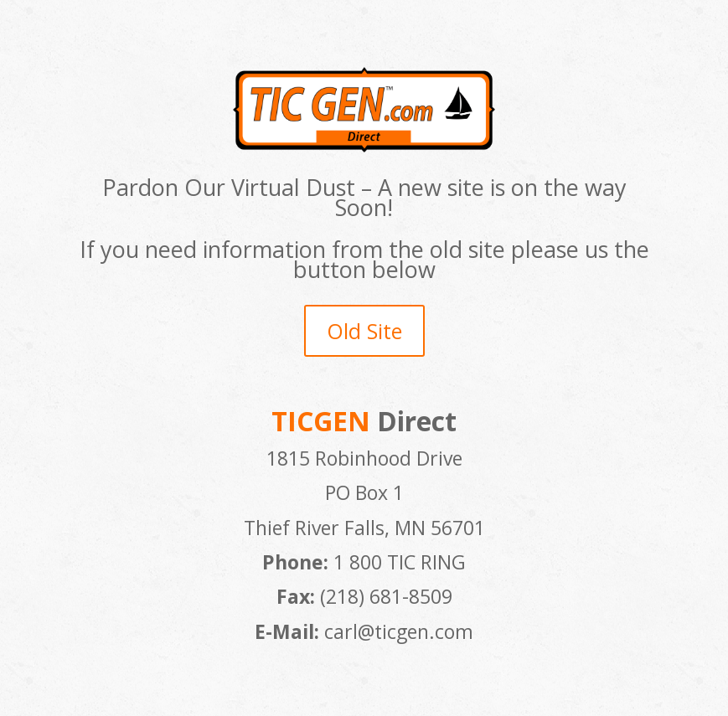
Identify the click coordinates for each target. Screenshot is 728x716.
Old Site (364, 331)
